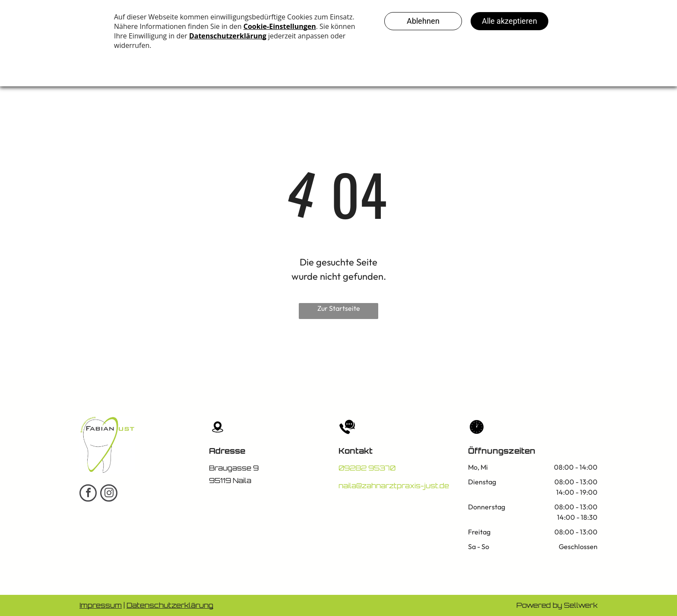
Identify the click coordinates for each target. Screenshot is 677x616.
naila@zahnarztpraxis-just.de (394, 486)
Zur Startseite (339, 308)
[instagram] (109, 494)
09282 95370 (367, 468)
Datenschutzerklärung (170, 605)
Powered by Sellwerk (557, 605)
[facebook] (88, 494)
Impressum (101, 605)
